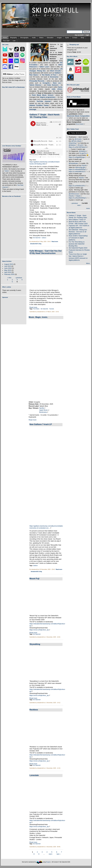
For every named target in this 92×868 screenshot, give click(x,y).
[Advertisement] (14, 311)
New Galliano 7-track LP (41, 424)
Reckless (34, 710)
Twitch (7, 171)
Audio (34, 38)
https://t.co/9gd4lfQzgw (77, 157)
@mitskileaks (74, 163)
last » (58, 854)
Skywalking (35, 644)
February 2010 (9, 274)
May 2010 (8, 270)
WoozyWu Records (35, 157)
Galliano (44, 238)
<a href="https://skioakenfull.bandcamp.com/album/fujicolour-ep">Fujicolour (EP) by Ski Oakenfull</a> (13, 116)
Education (50, 38)
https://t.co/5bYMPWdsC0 (78, 147)
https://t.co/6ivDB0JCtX (77, 172)
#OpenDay (73, 143)
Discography (24, 38)
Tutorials (51, 309)
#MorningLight (81, 167)
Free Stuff (6, 41)
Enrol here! (80, 124)
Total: (74, 52)
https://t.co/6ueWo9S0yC (78, 169)
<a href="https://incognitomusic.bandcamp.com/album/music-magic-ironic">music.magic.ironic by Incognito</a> (53, 360)
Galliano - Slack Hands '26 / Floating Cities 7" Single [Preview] (59, 157)
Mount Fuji (34, 579)
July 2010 (8, 266)
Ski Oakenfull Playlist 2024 (78, 248)
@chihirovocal (74, 194)
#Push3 (81, 145)
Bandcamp (44, 412)
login (87, 35)
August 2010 (9, 264)
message (33, 109)
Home (5, 38)
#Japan (79, 196)
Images (59, 38)
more (88, 208)
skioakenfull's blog (36, 244)
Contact (75, 38)
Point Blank (36, 309)
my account (79, 35)
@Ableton (73, 145)
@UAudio (79, 139)
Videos (41, 38)
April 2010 (8, 272)
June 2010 (8, 268)
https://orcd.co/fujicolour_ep (40, 630)
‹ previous (19, 278)
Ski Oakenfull (37, 238)
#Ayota (85, 165)
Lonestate (34, 775)
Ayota (67, 38)
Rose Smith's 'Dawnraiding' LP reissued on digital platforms (78, 238)
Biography (14, 38)
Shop (82, 38)
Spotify (42, 408)
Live (14, 41)
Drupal (49, 862)
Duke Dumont (53, 85)
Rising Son (41, 71)
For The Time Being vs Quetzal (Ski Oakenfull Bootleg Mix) (77, 244)
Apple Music (44, 410)
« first (9, 278)
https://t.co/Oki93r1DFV (78, 186)
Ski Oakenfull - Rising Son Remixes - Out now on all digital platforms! (78, 232)
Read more (55, 242)
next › (51, 854)
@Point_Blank (77, 141)
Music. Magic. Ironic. (38, 317)
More (88, 263)
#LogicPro (84, 153)
